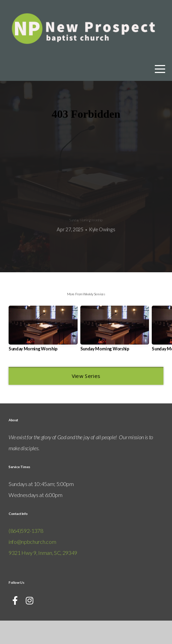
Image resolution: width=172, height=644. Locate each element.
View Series (86, 399)
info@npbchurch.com (32, 565)
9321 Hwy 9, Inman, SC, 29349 (43, 576)
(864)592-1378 (26, 554)
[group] (43, 355)
